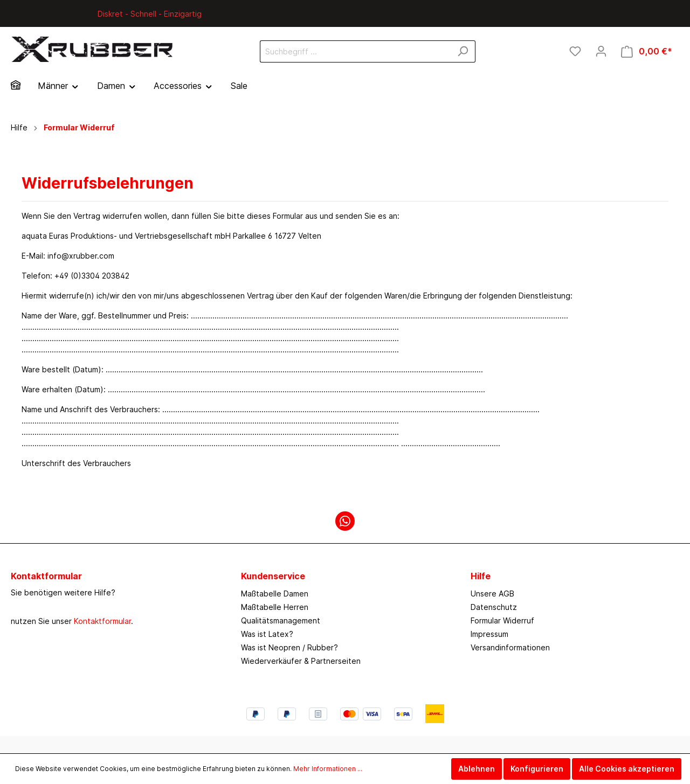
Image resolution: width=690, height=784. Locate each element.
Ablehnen (477, 769)
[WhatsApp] (345, 521)
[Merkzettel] (575, 51)
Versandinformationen (510, 647)
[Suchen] (463, 51)
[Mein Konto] (601, 51)
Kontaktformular (102, 621)
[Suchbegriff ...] (355, 51)
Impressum (489, 634)
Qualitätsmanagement (281, 620)
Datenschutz (494, 607)
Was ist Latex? (267, 634)
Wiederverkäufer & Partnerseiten (301, 661)
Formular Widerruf (502, 620)
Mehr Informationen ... (328, 769)
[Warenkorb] (647, 51)
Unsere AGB (492, 594)
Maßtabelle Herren (275, 607)
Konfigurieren (537, 769)
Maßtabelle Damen (275, 594)
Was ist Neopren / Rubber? (289, 647)
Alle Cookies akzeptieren (627, 769)
